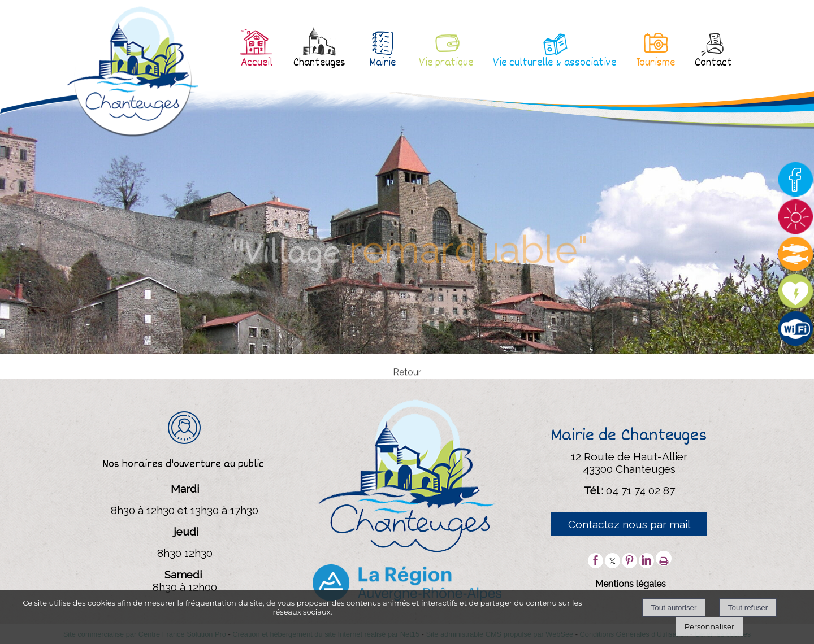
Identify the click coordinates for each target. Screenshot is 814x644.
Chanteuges (319, 63)
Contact (713, 63)
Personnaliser (709, 626)
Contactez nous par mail (629, 524)
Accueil (257, 63)
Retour (407, 378)
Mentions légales (631, 584)
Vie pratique (446, 63)
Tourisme (655, 63)
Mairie (382, 63)
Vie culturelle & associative (555, 63)
